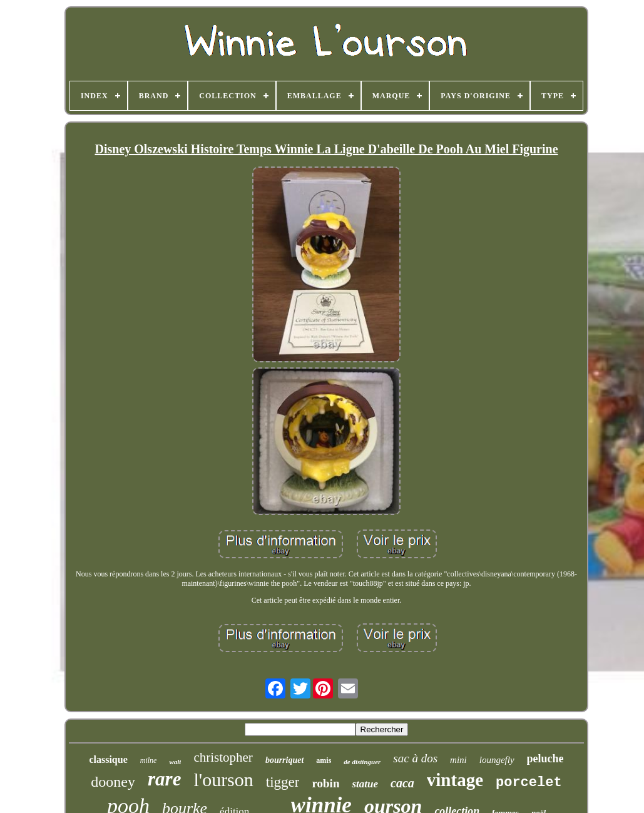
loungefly (497, 760)
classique (108, 759)
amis (324, 760)
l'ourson (223, 780)
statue (365, 784)
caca (402, 783)
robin (325, 783)
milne (149, 760)
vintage (455, 780)
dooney (113, 782)
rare (164, 779)
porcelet (529, 783)
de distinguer (362, 762)
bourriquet (284, 760)
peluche (545, 759)
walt (175, 762)
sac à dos (415, 758)
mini (458, 760)
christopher (223, 757)
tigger (283, 782)
